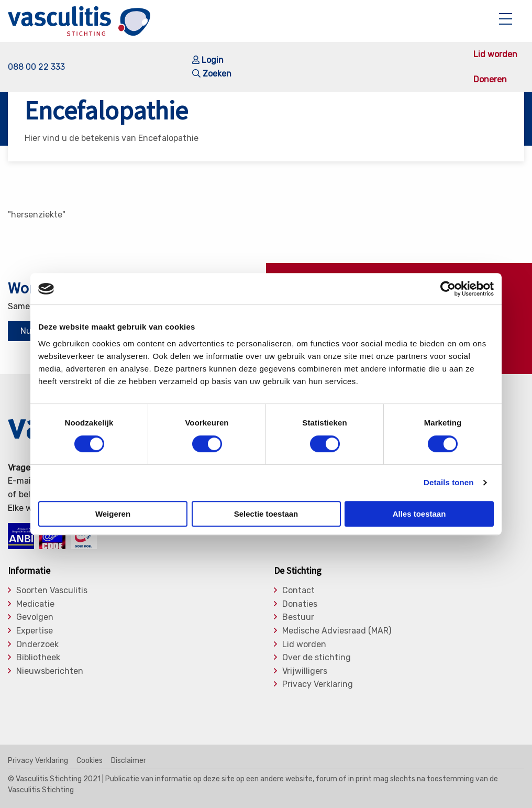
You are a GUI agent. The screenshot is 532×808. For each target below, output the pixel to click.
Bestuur (298, 617)
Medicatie (35, 604)
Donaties (300, 604)
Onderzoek (37, 645)
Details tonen (448, 482)
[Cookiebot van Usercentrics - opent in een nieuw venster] (448, 289)
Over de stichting (317, 658)
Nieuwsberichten (50, 671)
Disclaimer (129, 761)
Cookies (90, 761)
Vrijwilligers (305, 671)
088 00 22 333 (36, 67)
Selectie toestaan (266, 514)
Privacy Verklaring (318, 684)
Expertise (35, 631)
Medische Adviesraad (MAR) (337, 631)
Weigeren (113, 514)
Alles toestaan (419, 514)
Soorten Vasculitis (52, 591)
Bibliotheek (38, 658)
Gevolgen (35, 617)
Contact (298, 591)
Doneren (490, 80)
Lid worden (495, 54)
